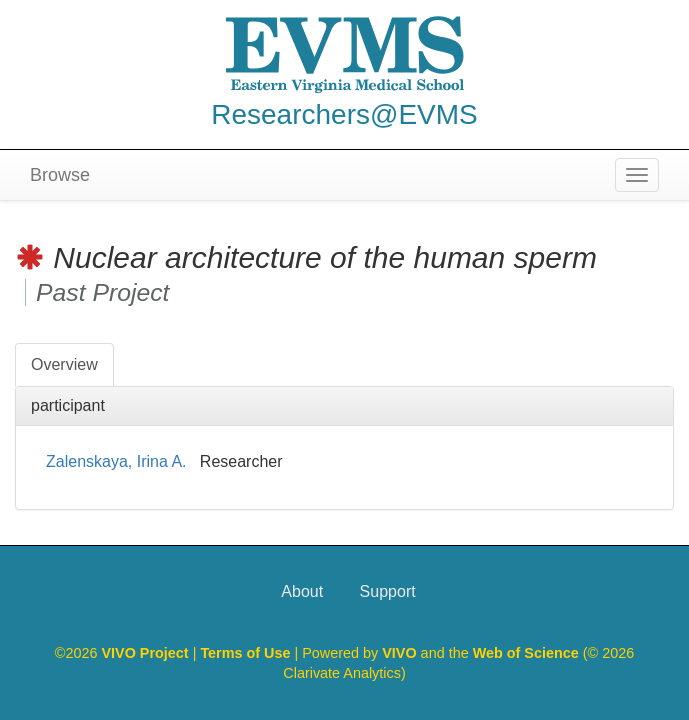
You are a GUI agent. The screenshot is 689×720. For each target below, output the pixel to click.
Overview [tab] (64, 364)
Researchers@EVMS (344, 114)
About (302, 591)
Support (388, 591)
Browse (60, 175)
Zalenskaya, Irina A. (116, 461)
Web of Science (526, 653)
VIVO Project (146, 653)
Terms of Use (247, 653)
